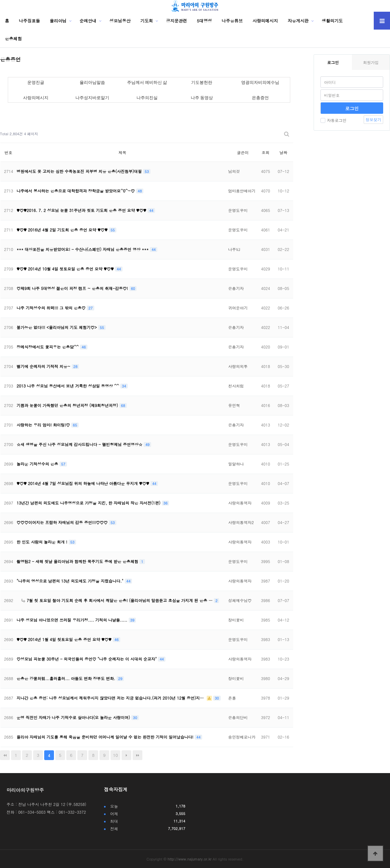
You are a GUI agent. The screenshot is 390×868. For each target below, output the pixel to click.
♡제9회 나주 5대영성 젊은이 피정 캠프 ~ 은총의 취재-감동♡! (73, 288)
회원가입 (371, 62)
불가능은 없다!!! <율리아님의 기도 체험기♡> (57, 327)
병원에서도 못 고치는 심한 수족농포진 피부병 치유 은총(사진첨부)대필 (80, 171)
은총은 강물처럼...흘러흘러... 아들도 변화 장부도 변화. (67, 678)
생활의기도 (332, 21)
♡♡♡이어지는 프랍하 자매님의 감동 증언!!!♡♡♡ (63, 522)
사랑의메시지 (265, 21)
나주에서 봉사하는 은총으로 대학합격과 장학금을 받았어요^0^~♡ (76, 191)
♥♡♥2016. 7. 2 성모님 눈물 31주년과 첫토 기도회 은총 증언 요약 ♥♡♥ (82, 210)
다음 (126, 755)
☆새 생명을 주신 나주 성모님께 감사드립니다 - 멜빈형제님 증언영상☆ (80, 444)
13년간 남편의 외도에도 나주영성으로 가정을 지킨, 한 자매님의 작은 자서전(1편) (89, 503)
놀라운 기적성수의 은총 (38, 464)
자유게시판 (298, 21)
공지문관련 (177, 21)
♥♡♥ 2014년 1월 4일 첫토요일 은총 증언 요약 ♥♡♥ (65, 639)
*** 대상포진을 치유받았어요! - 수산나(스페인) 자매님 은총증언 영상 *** (83, 249)
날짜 (283, 152)
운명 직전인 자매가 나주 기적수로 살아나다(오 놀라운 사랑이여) (74, 717)
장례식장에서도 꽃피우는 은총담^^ (48, 347)
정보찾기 (373, 119)
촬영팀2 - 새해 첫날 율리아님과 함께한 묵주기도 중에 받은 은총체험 (78, 561)
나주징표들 (29, 21)
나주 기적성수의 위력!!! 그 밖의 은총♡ (52, 308)
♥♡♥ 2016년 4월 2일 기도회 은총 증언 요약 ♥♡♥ (63, 230)
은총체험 (13, 39)
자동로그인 (333, 120)
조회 (266, 152)
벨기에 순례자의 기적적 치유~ (44, 366)
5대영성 (205, 21)
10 (116, 755)
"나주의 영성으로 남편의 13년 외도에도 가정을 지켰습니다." (71, 581)
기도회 (147, 21)
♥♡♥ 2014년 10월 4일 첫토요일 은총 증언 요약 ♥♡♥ (66, 269)
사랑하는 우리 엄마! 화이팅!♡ (44, 425)
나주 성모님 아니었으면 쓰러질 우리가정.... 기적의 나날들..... (73, 620)
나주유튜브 (232, 21)
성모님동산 (120, 21)
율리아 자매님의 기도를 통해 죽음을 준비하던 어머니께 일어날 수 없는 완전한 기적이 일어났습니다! (106, 737)
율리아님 (58, 21)
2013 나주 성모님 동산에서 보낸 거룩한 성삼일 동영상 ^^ (68, 386)
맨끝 (137, 755)
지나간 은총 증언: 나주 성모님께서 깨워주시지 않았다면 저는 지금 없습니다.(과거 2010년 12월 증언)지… (111, 698)
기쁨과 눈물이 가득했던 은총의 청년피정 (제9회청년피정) (68, 405)
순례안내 (88, 21)
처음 (5, 755)
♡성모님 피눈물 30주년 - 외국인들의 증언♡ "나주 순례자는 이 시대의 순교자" (87, 659)
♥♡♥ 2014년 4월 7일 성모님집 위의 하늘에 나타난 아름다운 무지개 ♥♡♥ (84, 483)
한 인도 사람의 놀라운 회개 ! (43, 542)
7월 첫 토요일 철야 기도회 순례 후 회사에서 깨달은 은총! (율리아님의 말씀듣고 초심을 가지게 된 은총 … (118, 600)
